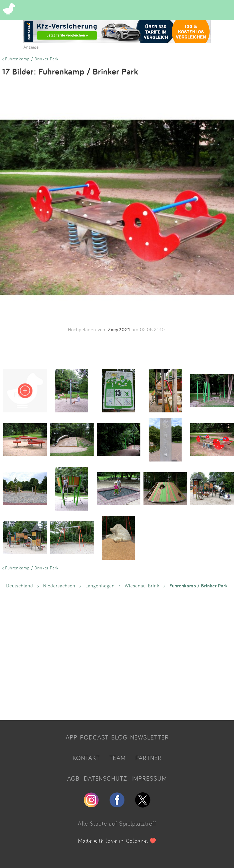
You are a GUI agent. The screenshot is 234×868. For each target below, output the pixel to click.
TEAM (118, 758)
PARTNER (148, 758)
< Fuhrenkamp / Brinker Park (30, 59)
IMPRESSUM (149, 778)
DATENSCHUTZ (105, 778)
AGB (73, 778)
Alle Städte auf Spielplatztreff (117, 823)
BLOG (119, 737)
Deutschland (20, 586)
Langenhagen (100, 586)
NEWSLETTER (149, 737)
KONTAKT (86, 758)
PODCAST (94, 737)
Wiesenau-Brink (142, 586)
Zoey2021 (119, 329)
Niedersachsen (59, 586)
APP (71, 737)
